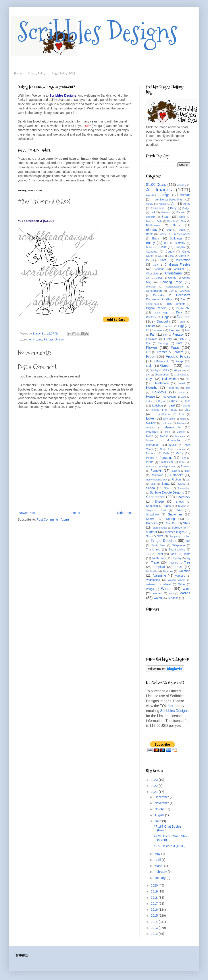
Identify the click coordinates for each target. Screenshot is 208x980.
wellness (151, 584)
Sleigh (149, 510)
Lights (187, 406)
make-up (167, 423)
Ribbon (176, 480)
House (150, 397)
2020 (155, 885)
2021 (155, 792)
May (158, 854)
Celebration (182, 260)
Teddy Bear (158, 545)
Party (180, 453)
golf (148, 375)
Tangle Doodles (163, 541)
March (159, 866)
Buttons (150, 247)
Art (173, 204)
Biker (183, 221)
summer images (175, 532)
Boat (169, 230)
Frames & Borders (170, 352)
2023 (155, 780)
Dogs (166, 317)
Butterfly (180, 243)
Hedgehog (173, 388)
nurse (183, 449)
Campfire (180, 247)
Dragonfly (164, 321)
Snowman (175, 514)
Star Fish (171, 523)
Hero (188, 388)
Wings (150, 589)
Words (185, 593)
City (148, 278)
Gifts (166, 370)
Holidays (159, 392)
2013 (155, 928)
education (168, 326)
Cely (156, 265)
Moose (164, 436)
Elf (148, 330)
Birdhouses (153, 226)
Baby (173, 208)
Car (160, 256)
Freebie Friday (178, 357)
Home (18, 74)
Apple (150, 204)
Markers (150, 428)
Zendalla (173, 598)
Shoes (180, 502)
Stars (187, 523)
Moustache (173, 440)
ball (153, 212)
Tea (188, 541)
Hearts (151, 388)
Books (182, 230)
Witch (186, 589)
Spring (170, 519)
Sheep (159, 502)
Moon (150, 436)
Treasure (173, 563)
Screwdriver (184, 488)
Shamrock (183, 497)
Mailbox (151, 423)
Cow (171, 291)
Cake (163, 247)
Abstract (182, 185)
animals (185, 195)
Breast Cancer (181, 234)
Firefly (168, 339)
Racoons (175, 471)
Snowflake (152, 515)
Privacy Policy (37, 74)
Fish (181, 339)
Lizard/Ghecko (163, 414)
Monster (181, 432)
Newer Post (27, 513)
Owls (166, 453)
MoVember (153, 445)
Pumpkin (156, 471)
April (158, 860)
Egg (181, 326)
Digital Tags (161, 313)
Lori (182, 414)
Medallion (152, 432)
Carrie (182, 256)
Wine (182, 584)
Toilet (160, 554)
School (151, 488)
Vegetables (153, 580)
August (160, 815)
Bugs (156, 238)
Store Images (160, 528)
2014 (155, 922)
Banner (181, 212)
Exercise (174, 330)
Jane (184, 397)
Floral (179, 343)
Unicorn (60, 340)
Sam (153, 484)
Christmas (173, 273)
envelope (159, 330)
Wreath (158, 598)
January (160, 878)
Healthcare (161, 383)
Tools (173, 554)
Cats (163, 260)
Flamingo (164, 343)
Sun (148, 536)
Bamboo (166, 212)
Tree (187, 562)
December (162, 797)
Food (175, 348)
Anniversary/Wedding (169, 200)
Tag (188, 536)
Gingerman (180, 370)
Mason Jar (173, 427)
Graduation (162, 375)
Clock (159, 278)
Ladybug (158, 406)
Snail (164, 510)
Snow (178, 510)
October (160, 809)
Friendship (163, 362)
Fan (165, 335)
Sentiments (155, 497)
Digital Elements (175, 304)
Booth (150, 234)
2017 (155, 904)
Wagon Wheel (176, 580)
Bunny (150, 243)
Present (186, 467)
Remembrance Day (157, 480)
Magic (183, 419)
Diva (179, 312)
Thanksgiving (177, 550)
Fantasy (48, 340)
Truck (179, 567)
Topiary (177, 558)
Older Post (124, 513)
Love (150, 418)
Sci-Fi (168, 488)
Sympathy (175, 536)
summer (152, 532)
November (162, 803)
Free (150, 357)
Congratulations (175, 287)
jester (149, 401)
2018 (155, 898)
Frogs (179, 361)
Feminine (152, 339)
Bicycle (171, 221)
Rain (188, 471)
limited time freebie (164, 410)
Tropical (159, 567)
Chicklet (179, 269)
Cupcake (159, 295)
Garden (166, 366)
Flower (152, 348)
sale (188, 480)
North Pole (167, 449)
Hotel (182, 393)
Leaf (172, 405)
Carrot (150, 260)
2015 (155, 916)
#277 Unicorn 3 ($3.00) (170, 846)
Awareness (158, 208)
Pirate (150, 462)
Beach (166, 217)
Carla (171, 256)
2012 (155, 934)
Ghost (187, 366)
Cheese (159, 269)
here (172, 706)
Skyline (182, 506)
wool (171, 593)
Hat (188, 379)
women (158, 593)
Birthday (152, 230)
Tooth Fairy (159, 558)
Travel (155, 562)
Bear (182, 217)
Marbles (182, 423)
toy (188, 558)
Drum (182, 322)
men (168, 432)
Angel (166, 195)
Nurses (150, 453)
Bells (159, 221)
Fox (148, 352)
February (161, 872)
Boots (162, 234)
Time (149, 554)
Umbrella (152, 571)
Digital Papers (156, 308)
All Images (36, 340)
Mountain (181, 436)
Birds (176, 225)
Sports (150, 519)
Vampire (180, 576)
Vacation (184, 571)
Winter (166, 589)
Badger (186, 208)
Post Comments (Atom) (53, 519)
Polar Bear (166, 462)
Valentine (160, 576)
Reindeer (176, 475)
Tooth (187, 554)
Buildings (176, 238)
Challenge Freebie (177, 264)
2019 (155, 891)
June (158, 821)
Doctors (151, 317)
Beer (149, 221)
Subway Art (179, 528)
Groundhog (180, 375)
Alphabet (151, 195)
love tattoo (169, 419)
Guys (150, 379)
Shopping (152, 506)
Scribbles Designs (98, 32)
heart (182, 383)
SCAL (182, 484)
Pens (183, 458)
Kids (174, 401)
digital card (152, 304)
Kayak (162, 401)
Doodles (183, 317)
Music (173, 445)
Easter (150, 326)
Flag (149, 343)
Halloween (169, 379)
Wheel (167, 584)
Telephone (178, 545)
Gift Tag (154, 370)
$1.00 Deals (156, 185)
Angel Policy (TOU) (63, 74)
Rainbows (157, 475)
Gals (149, 366)
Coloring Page (171, 282)
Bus (166, 243)
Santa (165, 484)
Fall (153, 334)
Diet (183, 299)
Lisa (187, 410)
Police (183, 462)
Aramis (163, 204)
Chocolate (152, 274)
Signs (167, 506)
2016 (155, 910)
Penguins (166, 458)
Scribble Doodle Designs (167, 492)
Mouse (150, 440)
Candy (170, 252)
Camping (152, 252)
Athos (187, 204)
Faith (188, 330)
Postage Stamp (168, 467)
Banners (151, 217)
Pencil (150, 458)
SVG (160, 536)
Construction (154, 291)
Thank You (153, 550)
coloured (151, 287)
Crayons (185, 291)
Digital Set (183, 308)
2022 (155, 786)
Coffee (172, 278)
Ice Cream (169, 397)
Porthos (150, 467)
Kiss (188, 401)
